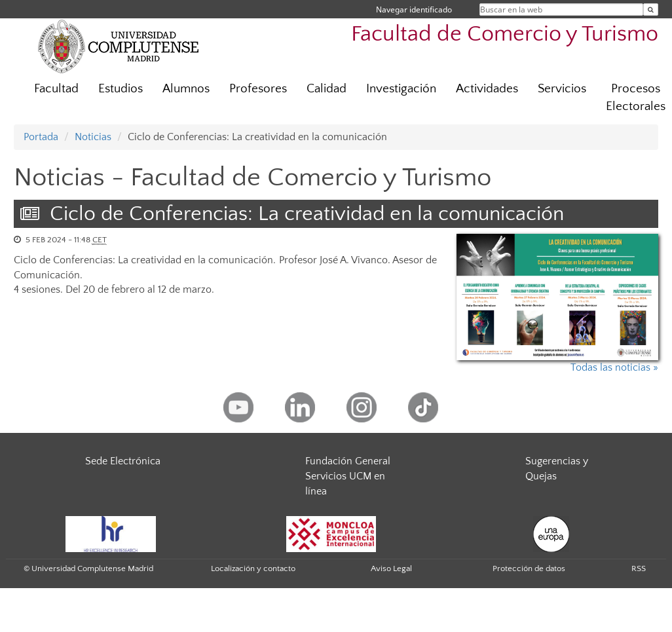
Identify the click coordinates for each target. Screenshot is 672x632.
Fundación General (348, 461)
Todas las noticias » (614, 367)
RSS (639, 568)
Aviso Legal (391, 568)
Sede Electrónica (123, 461)
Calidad (327, 89)
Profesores (258, 89)
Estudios (121, 89)
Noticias (93, 137)
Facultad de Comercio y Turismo (505, 34)
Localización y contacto (253, 568)
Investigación (401, 89)
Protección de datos (529, 568)
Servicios (562, 89)
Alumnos (186, 89)
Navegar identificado (414, 9)
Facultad (56, 89)
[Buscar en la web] (651, 9)
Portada (41, 137)
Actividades (487, 89)
